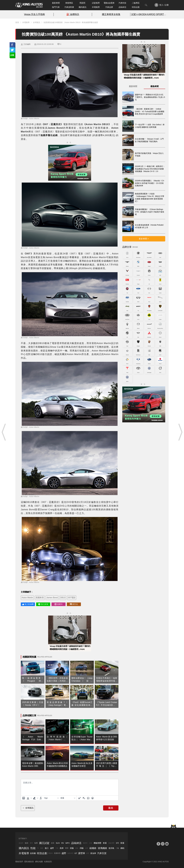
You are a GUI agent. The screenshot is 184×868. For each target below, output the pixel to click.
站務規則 (48, 862)
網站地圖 (39, 862)
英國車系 (40, 598)
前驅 (72, 848)
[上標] (79, 798)
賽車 (31, 843)
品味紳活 (122, 7)
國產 (42, 848)
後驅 (77, 848)
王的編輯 (27, 44)
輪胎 (27, 843)
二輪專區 (136, 3)
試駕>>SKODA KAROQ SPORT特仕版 (149, 14)
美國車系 (57, 853)
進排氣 (111, 848)
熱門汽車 (56, 7)
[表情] (93, 798)
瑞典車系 (70, 853)
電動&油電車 (109, 3)
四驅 (82, 848)
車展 (105, 843)
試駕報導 (96, 3)
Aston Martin (27, 598)
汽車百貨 (102, 853)
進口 (47, 848)
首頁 (17, 22)
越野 (52, 848)
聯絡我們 (19, 862)
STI (117, 843)
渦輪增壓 (111, 843)
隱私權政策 (29, 862)
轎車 (67, 848)
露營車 (82, 853)
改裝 (53, 843)
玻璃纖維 (102, 848)
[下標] (84, 798)
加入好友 (43, 604)
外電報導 (96, 7)
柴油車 (93, 853)
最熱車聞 (154, 86)
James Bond (52, 598)
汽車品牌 (109, 7)
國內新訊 (83, 7)
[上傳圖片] (24, 798)
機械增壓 (97, 843)
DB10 (63, 598)
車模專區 (69, 3)
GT (76, 853)
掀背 (88, 853)
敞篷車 (21, 843)
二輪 (117, 848)
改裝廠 (33, 853)
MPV (68, 843)
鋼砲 (122, 848)
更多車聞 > (144, 239)
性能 (33, 848)
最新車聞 (56, 3)
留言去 (74, 604)
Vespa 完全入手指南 (34, 14)
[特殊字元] (88, 798)
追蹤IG (59, 604)
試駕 (91, 843)
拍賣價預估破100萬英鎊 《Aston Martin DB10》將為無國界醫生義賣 (71, 22)
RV (63, 843)
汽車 (57, 848)
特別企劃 (136, 7)
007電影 (72, 598)
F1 (38, 848)
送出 (111, 808)
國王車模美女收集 (111, 14)
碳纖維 (93, 848)
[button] (29, 798)
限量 (122, 843)
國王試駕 (44, 843)
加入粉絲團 (28, 604)
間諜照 (82, 3)
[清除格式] (41, 798)
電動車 (50, 853)
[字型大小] (51, 798)
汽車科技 (122, 3)
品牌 (87, 848)
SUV (58, 843)
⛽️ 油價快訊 (73, 14)
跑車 (62, 848)
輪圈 (36, 843)
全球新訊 (37, 22)
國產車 (85, 843)
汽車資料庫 (69, 7)
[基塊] (68, 798)
